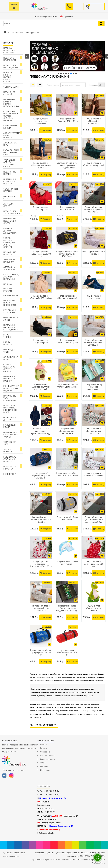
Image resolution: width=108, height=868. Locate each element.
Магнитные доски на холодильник (10, 231)
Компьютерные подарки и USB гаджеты (11, 388)
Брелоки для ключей (10, 426)
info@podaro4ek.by (46, 833)
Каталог (20, 33)
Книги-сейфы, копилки (10, 127)
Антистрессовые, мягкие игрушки (12, 135)
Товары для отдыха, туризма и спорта (9, 163)
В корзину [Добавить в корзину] (46, 130)
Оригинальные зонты (11, 319)
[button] (67, 56)
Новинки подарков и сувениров (9, 50)
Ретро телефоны (8, 336)
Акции (43, 763)
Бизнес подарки (8, 343)
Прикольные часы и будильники (10, 398)
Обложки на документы (9, 268)
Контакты (44, 766)
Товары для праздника (9, 261)
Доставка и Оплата (48, 755)
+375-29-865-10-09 (49, 795)
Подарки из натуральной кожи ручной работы (10, 409)
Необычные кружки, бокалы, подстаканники (11, 103)
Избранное (45, 770)
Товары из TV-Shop (10, 443)
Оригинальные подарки (11, 358)
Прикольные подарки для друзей (10, 221)
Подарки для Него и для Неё (11, 66)
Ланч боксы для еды (9, 205)
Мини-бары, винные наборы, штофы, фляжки (9, 77)
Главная (11, 33)
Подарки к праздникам (10, 59)
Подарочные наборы (10, 173)
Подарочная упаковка (9, 468)
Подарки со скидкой (9, 93)
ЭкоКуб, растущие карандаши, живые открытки (9, 243)
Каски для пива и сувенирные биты (11, 152)
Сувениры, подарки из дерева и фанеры (9, 368)
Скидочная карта (47, 759)
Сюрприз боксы (11, 87)
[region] (67, 58)
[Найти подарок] (101, 24)
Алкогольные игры (10, 144)
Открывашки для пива (10, 419)
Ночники (8, 284)
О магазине (45, 752)
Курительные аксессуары (10, 311)
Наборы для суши (9, 351)
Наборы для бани (9, 197)
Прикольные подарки (10, 253)
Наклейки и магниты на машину (9, 379)
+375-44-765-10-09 (49, 791)
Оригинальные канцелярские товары (11, 435)
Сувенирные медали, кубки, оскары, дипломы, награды (11, 116)
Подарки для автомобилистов (12, 212)
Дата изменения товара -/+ (72, 85)
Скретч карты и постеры (11, 190)
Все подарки (10, 474)
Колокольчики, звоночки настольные (11, 277)
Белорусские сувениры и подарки (10, 459)
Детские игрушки (8, 451)
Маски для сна (11, 295)
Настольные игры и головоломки (10, 303)
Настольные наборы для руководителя (10, 327)
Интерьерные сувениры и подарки (10, 181)
